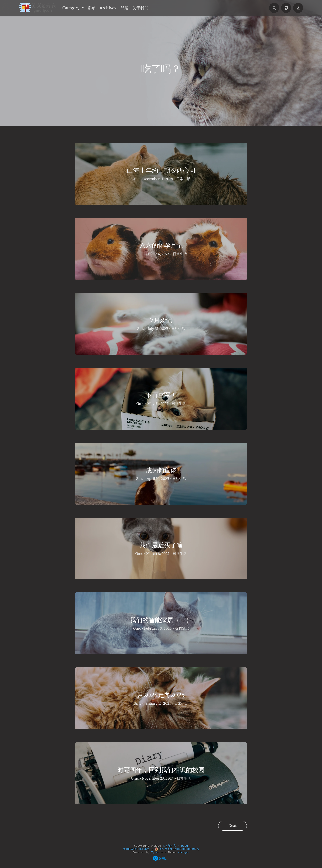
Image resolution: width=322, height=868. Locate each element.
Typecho (157, 852)
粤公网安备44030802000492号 (177, 849)
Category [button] (72, 8)
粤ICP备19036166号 (136, 849)
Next (231, 826)
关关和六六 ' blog (175, 846)
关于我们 (140, 8)
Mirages (184, 852)
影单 (92, 8)
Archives (108, 8)
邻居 (124, 8)
